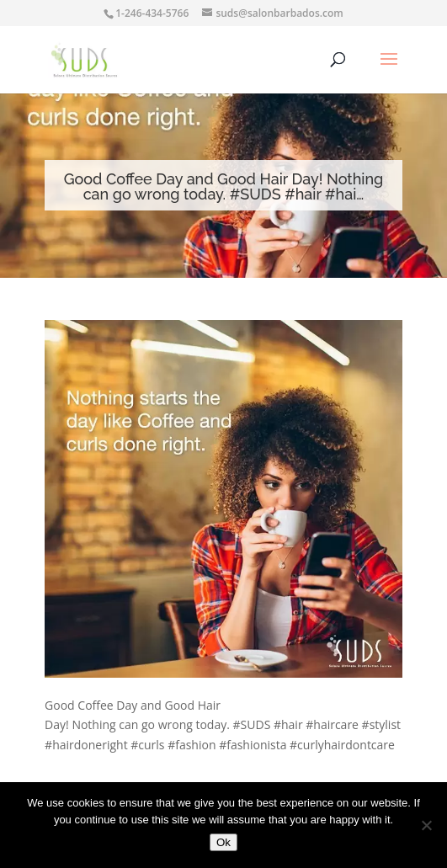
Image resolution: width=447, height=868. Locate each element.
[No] (426, 825)
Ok (223, 842)
